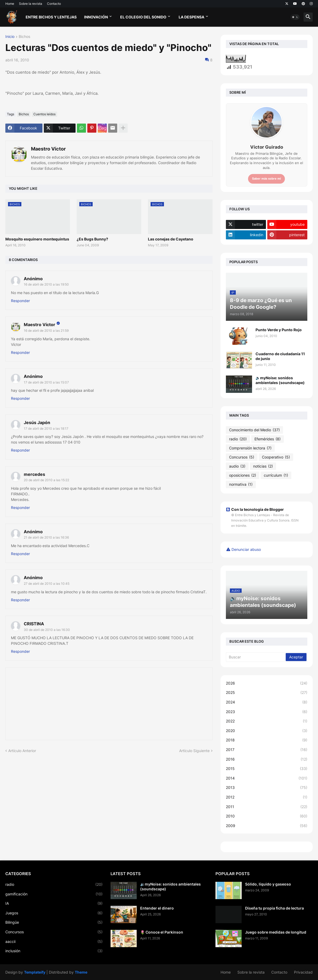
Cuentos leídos (44, 114)
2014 (267, 778)
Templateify (35, 972)
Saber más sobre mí (266, 179)
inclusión (54, 951)
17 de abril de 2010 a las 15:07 (46, 382)
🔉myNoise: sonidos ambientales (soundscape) (280, 380)
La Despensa (191, 17)
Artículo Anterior (22, 751)
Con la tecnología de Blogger (255, 509)
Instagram (104, 128)
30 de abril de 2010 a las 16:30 (47, 630)
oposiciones (243, 475)
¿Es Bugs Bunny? (92, 239)
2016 (267, 759)
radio (238, 439)
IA (54, 903)
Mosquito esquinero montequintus (37, 239)
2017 (267, 750)
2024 (267, 702)
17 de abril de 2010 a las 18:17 (46, 428)
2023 (267, 712)
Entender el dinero (157, 908)
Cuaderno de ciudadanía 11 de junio (280, 356)
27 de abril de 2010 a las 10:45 (47, 584)
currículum (276, 475)
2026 (267, 683)
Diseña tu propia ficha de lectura (274, 908)
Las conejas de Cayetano (171, 239)
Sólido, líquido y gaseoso (268, 884)
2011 (267, 807)
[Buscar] (256, 657)
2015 (267, 769)
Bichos (24, 37)
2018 (267, 740)
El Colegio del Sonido (143, 17)
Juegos (54, 913)
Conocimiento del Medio (254, 430)
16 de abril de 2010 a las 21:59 (46, 331)
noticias (263, 466)
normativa (241, 484)
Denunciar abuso (246, 549)
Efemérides (268, 439)
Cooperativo (276, 457)
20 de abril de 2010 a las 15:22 (46, 480)
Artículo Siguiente (194, 751)
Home (10, 4)
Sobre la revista (31, 4)
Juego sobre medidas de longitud (276, 932)
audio (237, 466)
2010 (267, 816)
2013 (267, 788)
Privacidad (303, 972)
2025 (267, 693)
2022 (267, 721)
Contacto (54, 4)
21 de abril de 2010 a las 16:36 (46, 537)
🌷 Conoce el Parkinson (162, 932)
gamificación (54, 894)
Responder (20, 301)
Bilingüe (54, 922)
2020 (267, 731)
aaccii (54, 942)
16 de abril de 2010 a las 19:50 (46, 284)
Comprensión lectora (250, 448)
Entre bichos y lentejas (51, 17)
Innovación (96, 17)
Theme (81, 972)
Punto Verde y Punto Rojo (279, 330)
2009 (267, 826)
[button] (295, 17)
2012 (267, 797)
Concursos (242, 457)
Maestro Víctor (48, 149)
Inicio (10, 37)
